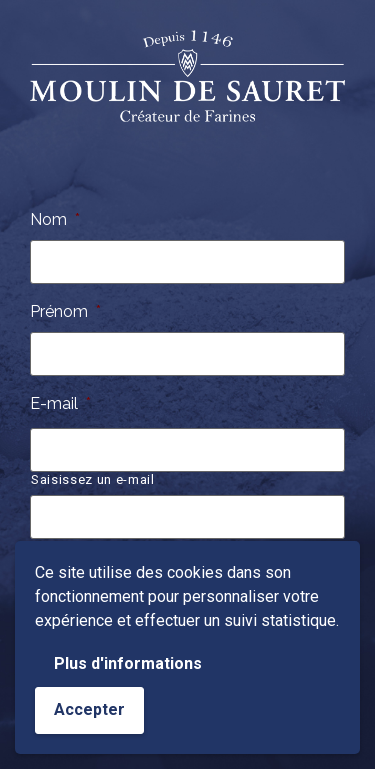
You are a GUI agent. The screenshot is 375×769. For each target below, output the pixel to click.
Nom (55, 219)
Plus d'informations (128, 663)
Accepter (89, 709)
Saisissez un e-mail (93, 479)
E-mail (60, 403)
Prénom (65, 311)
